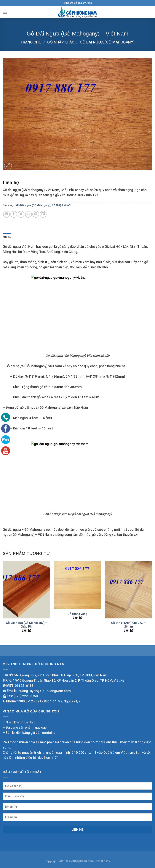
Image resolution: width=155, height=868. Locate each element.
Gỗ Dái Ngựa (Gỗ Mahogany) (107, 42)
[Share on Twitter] (21, 214)
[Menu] (5, 12)
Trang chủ (31, 42)
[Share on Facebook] (14, 214)
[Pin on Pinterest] (36, 214)
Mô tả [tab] (7, 237)
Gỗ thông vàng (77, 614)
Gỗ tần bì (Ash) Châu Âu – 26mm (129, 625)
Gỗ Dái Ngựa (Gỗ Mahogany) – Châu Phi (27, 625)
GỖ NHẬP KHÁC (61, 42)
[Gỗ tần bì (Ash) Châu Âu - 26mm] (128, 590)
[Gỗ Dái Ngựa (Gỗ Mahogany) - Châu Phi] (27, 590)
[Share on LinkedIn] (43, 214)
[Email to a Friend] (28, 214)
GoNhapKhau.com (82, 861)
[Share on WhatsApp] (7, 214)
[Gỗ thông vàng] (77, 585)
